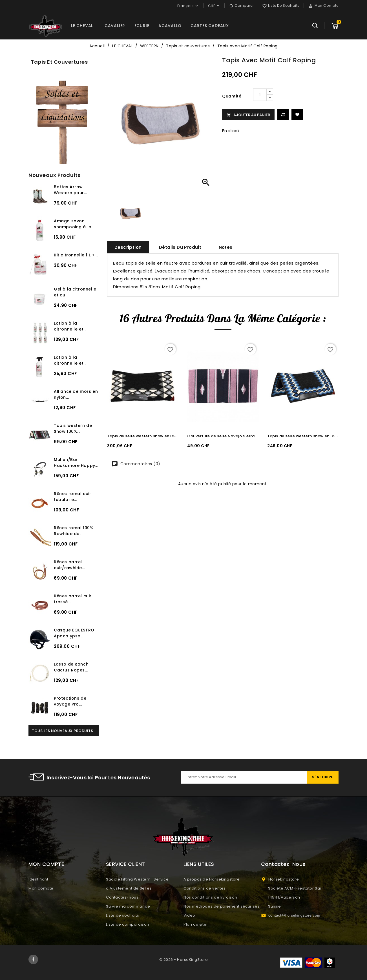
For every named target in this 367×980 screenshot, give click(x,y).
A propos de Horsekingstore (212, 879)
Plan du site (195, 924)
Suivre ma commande (128, 906)
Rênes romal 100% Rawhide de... (74, 531)
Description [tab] (128, 247)
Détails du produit (180, 247)
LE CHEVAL (82, 26)
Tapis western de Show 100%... (73, 428)
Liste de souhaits (122, 915)
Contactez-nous (122, 897)
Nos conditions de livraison (210, 897)
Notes (226, 247)
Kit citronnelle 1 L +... (76, 255)
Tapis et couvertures (59, 62)
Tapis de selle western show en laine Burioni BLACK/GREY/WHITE (171, 436)
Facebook (33, 959)
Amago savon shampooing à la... (74, 224)
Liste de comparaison (128, 924)
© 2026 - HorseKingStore (184, 960)
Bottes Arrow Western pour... (70, 190)
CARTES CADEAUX (210, 26)
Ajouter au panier (248, 115)
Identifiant (38, 879)
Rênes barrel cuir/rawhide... (69, 565)
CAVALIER (115, 26)
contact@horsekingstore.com (294, 915)
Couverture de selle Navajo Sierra (221, 436)
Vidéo (189, 915)
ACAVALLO (170, 26)
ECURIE (142, 26)
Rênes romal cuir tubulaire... (72, 497)
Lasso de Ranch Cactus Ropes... (71, 667)
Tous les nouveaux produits (62, 731)
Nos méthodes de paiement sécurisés (222, 906)
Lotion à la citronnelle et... (70, 326)
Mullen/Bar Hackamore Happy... (76, 463)
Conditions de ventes (205, 888)
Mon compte (41, 888)
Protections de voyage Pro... (70, 701)
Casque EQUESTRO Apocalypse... (74, 633)
